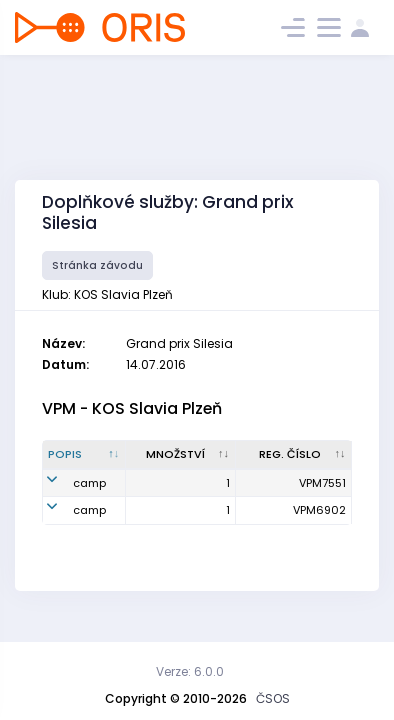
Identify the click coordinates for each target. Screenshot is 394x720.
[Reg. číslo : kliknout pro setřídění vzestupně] (294, 455)
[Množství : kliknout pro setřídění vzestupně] (181, 455)
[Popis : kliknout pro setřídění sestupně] (84, 455)
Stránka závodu (97, 265)
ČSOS (273, 698)
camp (89, 483)
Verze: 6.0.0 (190, 671)
